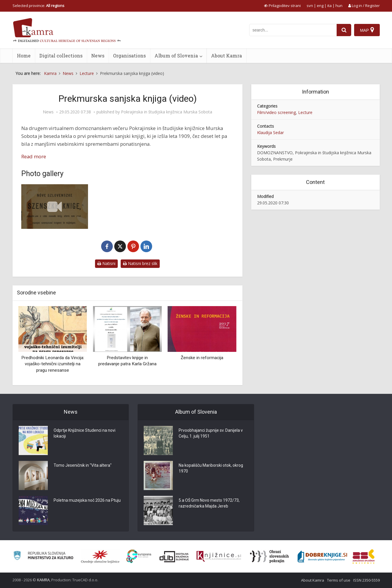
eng (320, 6)
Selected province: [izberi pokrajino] (38, 6)
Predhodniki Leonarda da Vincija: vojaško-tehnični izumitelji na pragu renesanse (53, 364)
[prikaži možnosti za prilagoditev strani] (282, 6)
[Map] (367, 30)
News (98, 56)
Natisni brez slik (140, 263)
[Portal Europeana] (139, 556)
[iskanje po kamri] (293, 30)
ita (329, 6)
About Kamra (226, 56)
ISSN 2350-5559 (366, 580)
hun (339, 6)
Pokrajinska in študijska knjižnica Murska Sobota (167, 112)
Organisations (129, 56)
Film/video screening (276, 112)
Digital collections (61, 56)
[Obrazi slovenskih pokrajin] (269, 557)
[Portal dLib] (174, 557)
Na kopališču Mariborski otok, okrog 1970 (211, 468)
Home (24, 56)
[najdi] (344, 30)
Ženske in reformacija (202, 358)
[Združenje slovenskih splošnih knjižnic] (219, 557)
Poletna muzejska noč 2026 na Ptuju (87, 500)
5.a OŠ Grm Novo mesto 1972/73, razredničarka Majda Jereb (209, 503)
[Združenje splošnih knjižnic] (364, 557)
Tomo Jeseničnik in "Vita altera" (83, 465)
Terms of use (339, 580)
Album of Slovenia (176, 56)
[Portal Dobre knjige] (322, 557)
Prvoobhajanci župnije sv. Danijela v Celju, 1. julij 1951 (211, 433)
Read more (34, 156)
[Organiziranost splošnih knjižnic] (100, 557)
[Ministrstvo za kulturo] (43, 556)
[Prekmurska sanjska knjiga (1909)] (55, 207)
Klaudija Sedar (270, 132)
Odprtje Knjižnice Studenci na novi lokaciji (85, 433)
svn (310, 6)
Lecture (305, 112)
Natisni (106, 263)
